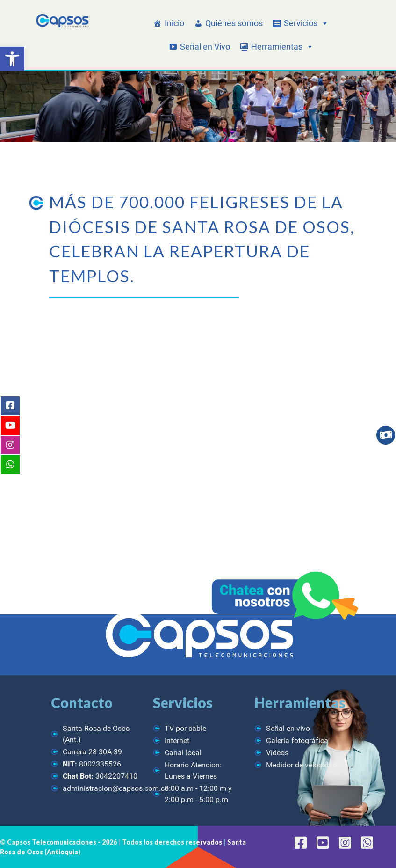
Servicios (306, 23)
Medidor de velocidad (301, 765)
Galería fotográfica (297, 740)
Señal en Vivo (205, 47)
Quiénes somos (234, 23)
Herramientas (282, 47)
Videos (277, 753)
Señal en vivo (288, 728)
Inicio (174, 23)
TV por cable (185, 728)
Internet (177, 740)
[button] (12, 59)
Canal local (183, 753)
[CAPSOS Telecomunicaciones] (62, 21)
